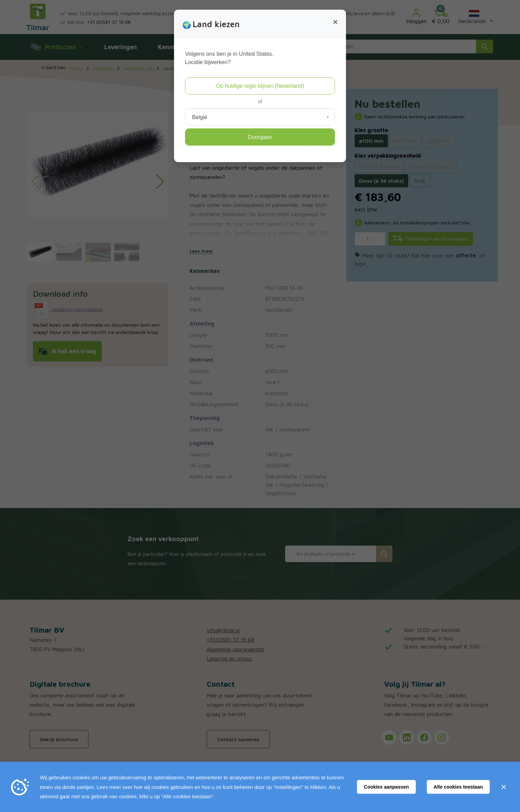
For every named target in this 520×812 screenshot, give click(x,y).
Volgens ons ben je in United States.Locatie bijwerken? (229, 58)
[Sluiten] (503, 787)
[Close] (335, 22)
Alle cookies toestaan (458, 787)
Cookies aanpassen (386, 787)
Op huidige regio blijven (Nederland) (260, 86)
